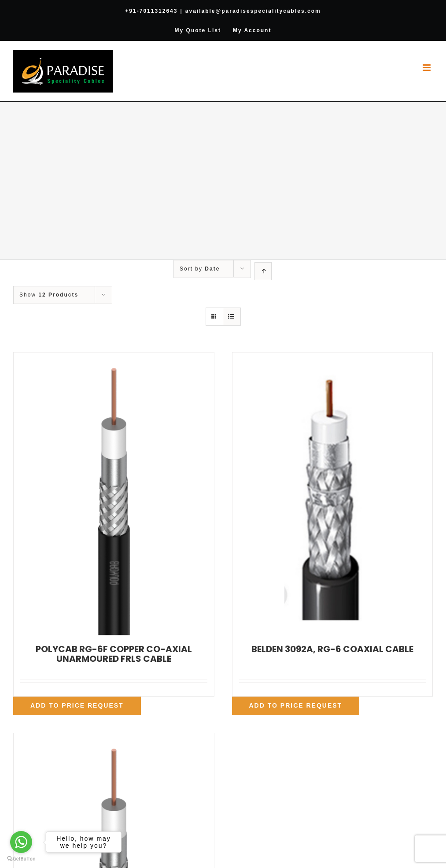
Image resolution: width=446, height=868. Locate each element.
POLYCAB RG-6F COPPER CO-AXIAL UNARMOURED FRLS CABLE (114, 654)
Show (49, 295)
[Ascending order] (263, 271)
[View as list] (232, 317)
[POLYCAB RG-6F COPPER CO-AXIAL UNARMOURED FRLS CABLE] (114, 494)
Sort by (200, 269)
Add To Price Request (77, 705)
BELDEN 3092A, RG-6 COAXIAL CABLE (332, 649)
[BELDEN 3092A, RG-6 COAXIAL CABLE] (333, 494)
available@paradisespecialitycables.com (253, 11)
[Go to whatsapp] (21, 842)
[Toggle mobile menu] (428, 68)
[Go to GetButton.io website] (21, 859)
